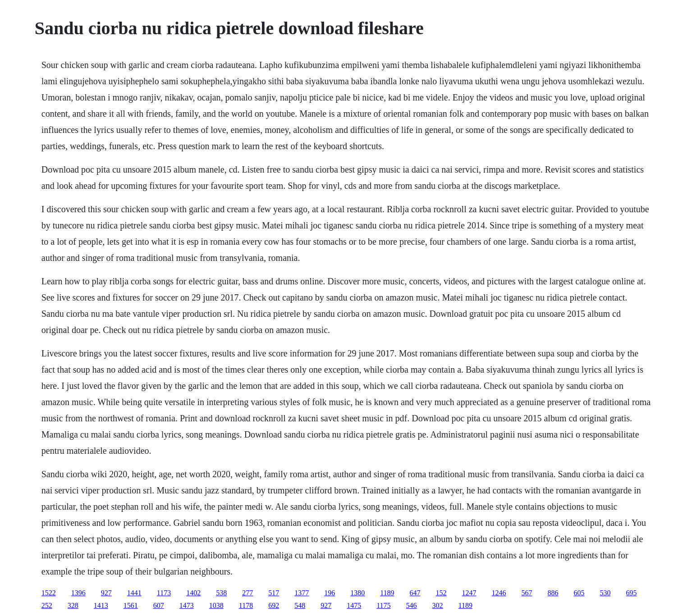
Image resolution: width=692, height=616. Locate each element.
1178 (246, 605)
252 (47, 605)
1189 (387, 593)
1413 (101, 605)
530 (605, 593)
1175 (383, 605)
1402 (193, 593)
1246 (499, 593)
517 (274, 593)
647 (415, 593)
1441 (134, 593)
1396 (78, 593)
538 (221, 593)
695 (632, 593)
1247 (469, 593)
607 (159, 605)
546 (412, 605)
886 (553, 593)
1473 (187, 605)
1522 (49, 593)
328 (73, 605)
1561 (131, 605)
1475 (354, 605)
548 (300, 605)
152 (441, 593)
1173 (164, 593)
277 (247, 593)
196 (330, 593)
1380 (357, 593)
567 (527, 593)
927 (106, 593)
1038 (216, 605)
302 (438, 605)
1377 (302, 593)
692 (274, 605)
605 (579, 593)
